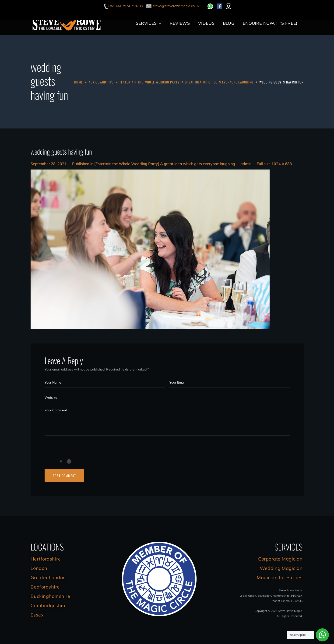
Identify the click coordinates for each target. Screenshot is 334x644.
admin (246, 164)
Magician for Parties (280, 577)
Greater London (48, 577)
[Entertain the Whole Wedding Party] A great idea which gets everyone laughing (187, 82)
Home (79, 82)
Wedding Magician (281, 568)
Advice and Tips (101, 82)
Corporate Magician (280, 559)
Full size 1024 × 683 (274, 164)
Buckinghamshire (50, 596)
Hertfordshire (46, 559)
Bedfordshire (45, 587)
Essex (37, 615)
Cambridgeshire (49, 605)
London (39, 568)
